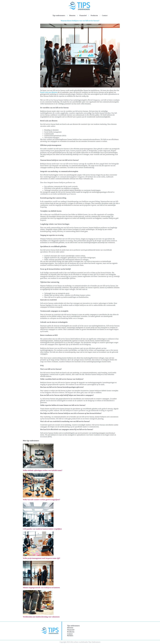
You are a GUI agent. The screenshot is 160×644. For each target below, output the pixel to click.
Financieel (83, 15)
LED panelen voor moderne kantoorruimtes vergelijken (42, 529)
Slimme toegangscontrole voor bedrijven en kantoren (41, 588)
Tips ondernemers (59, 15)
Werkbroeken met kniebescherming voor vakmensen (41, 617)
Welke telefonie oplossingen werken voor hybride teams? (43, 470)
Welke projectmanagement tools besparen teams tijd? (41, 558)
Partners (70, 636)
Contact (105, 15)
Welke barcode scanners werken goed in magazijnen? (41, 500)
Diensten (72, 15)
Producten (94, 15)
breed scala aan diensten (49, 92)
